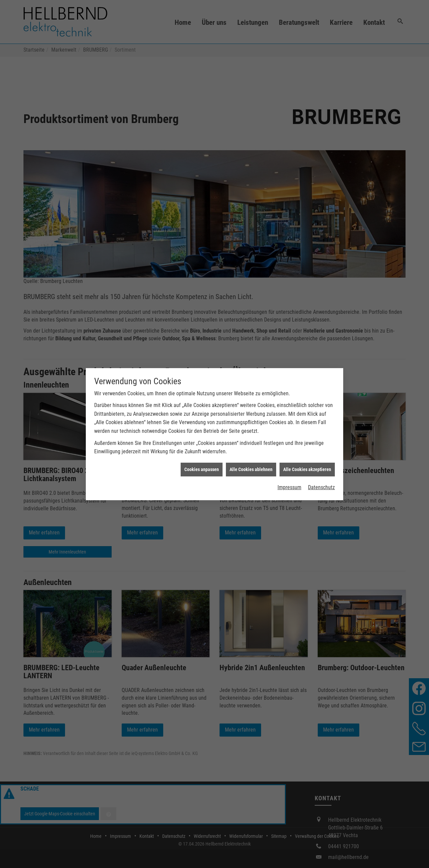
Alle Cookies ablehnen (251, 466)
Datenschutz (321, 485)
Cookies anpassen (202, 466)
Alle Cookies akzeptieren (307, 466)
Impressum (289, 485)
